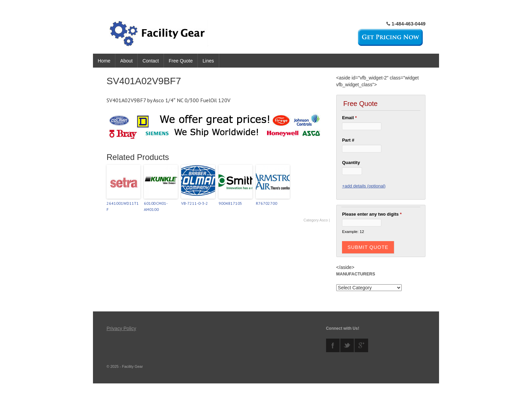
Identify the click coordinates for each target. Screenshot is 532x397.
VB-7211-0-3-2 (195, 203)
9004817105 (230, 203)
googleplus (361, 345)
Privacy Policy (121, 328)
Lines (208, 61)
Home (104, 61)
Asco (324, 220)
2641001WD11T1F (123, 206)
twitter (347, 345)
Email (349, 118)
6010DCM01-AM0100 (156, 206)
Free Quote (181, 61)
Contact (151, 61)
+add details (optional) (364, 186)
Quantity (351, 163)
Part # (348, 140)
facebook (333, 345)
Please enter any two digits (372, 214)
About (126, 61)
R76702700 (267, 203)
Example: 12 (353, 231)
